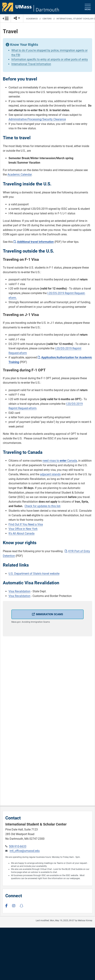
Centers (47, 19)
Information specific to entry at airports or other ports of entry (50, 59)
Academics (32, 19)
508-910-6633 (18, 846)
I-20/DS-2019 (74, 404)
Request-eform (18, 353)
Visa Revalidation (19, 591)
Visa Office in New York (23, 529)
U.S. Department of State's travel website (34, 574)
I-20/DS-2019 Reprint (61, 293)
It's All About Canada (22, 533)
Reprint (13, 408)
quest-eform (29, 408)
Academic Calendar (20, 174)
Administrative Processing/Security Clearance (37, 119)
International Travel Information (31, 64)
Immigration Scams (49, 614)
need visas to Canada (60, 461)
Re (19, 408)
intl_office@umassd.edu (25, 851)
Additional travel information (35, 242)
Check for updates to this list (42, 506)
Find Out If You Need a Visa (26, 524)
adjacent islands (50, 474)
